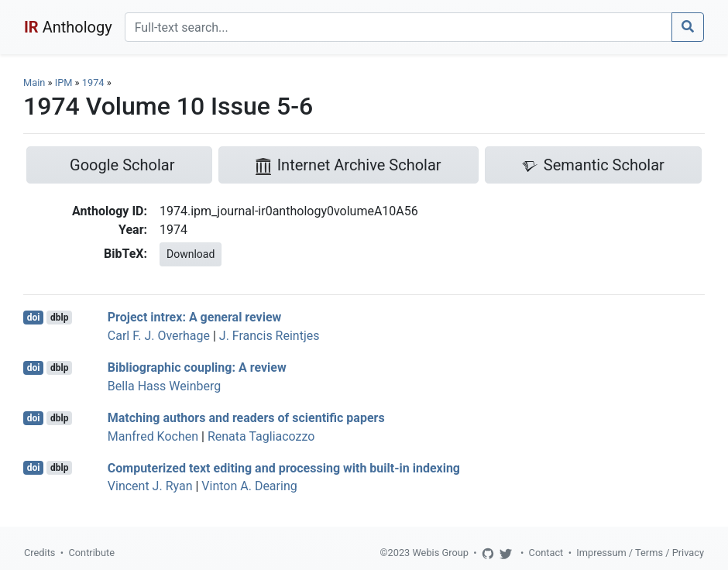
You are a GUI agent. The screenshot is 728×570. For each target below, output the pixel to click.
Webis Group (440, 553)
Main (34, 82)
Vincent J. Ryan (150, 486)
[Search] (398, 27)
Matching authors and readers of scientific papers (246, 418)
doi (34, 318)
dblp (59, 318)
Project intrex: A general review (195, 317)
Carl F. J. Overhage (159, 336)
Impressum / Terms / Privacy (640, 553)
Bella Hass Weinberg (164, 386)
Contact (546, 553)
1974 (93, 82)
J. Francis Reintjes (270, 336)
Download (191, 254)
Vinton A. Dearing (249, 486)
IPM (64, 82)
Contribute (91, 553)
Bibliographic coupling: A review (197, 367)
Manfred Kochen (153, 436)
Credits (39, 553)
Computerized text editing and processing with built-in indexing (284, 467)
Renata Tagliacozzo (261, 436)
